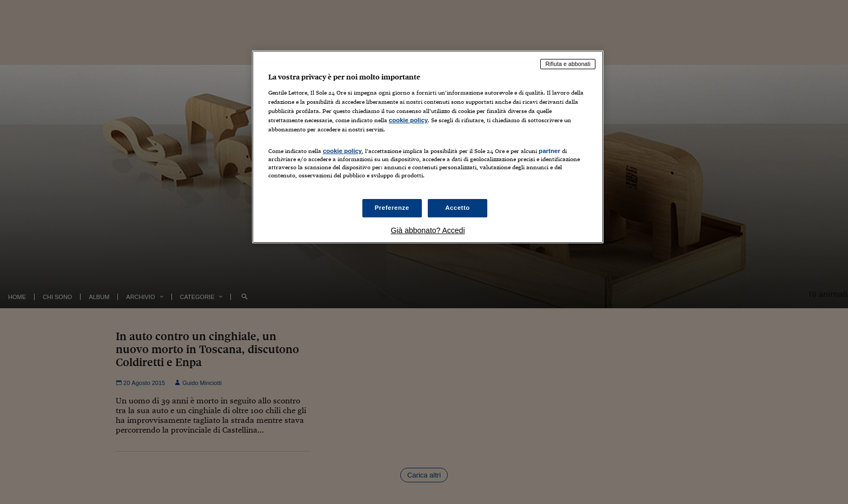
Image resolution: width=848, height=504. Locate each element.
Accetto (458, 208)
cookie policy (408, 120)
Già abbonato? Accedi (428, 230)
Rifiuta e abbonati (568, 64)
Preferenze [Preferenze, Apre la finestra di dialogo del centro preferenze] (392, 208)
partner (549, 151)
